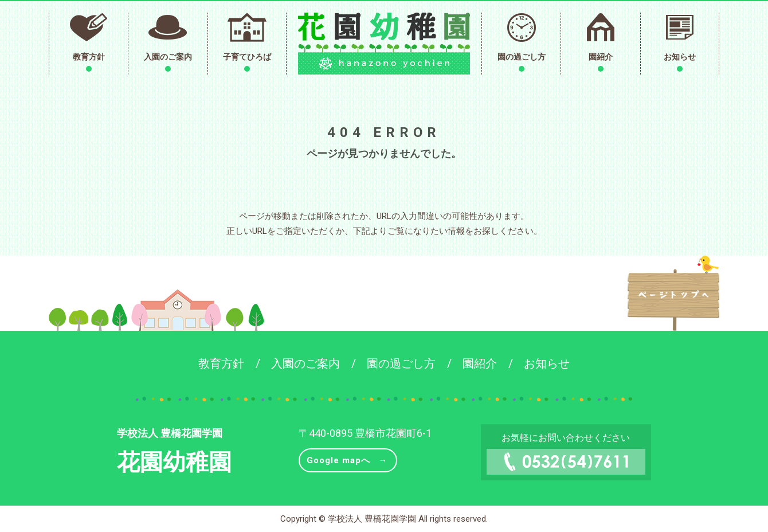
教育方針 (89, 57)
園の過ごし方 (522, 57)
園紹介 (601, 57)
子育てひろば (247, 57)
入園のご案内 (168, 57)
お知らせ (680, 57)
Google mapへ (338, 460)
